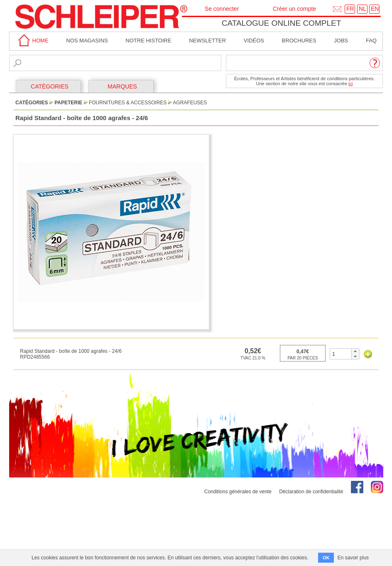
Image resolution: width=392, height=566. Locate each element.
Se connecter (222, 9)
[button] (355, 351)
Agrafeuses (190, 103)
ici (350, 84)
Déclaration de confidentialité (311, 492)
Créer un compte (294, 9)
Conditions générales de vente (238, 492)
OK (326, 558)
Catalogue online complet (282, 23)
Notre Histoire (148, 41)
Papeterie (68, 103)
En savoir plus (353, 558)
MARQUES (122, 86)
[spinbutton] (341, 354)
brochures (299, 41)
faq (371, 41)
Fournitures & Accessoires (128, 103)
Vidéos (254, 41)
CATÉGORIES (50, 86)
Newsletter (207, 41)
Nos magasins (87, 41)
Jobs (341, 41)
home (32, 41)
